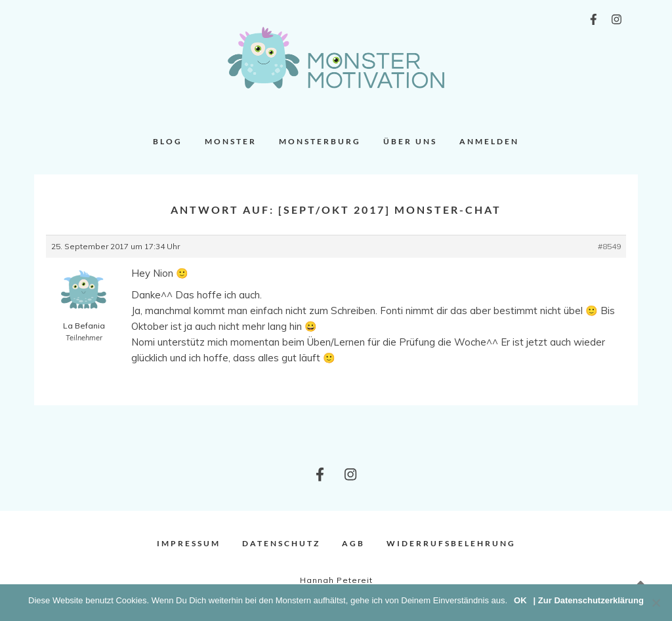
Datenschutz (281, 543)
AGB (353, 543)
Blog (168, 141)
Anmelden (489, 141)
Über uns (410, 141)
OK (520, 600)
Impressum (189, 543)
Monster (231, 141)
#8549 (609, 246)
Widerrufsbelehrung (451, 543)
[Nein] (656, 603)
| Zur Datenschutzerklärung (589, 600)
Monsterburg (320, 141)
